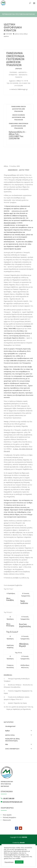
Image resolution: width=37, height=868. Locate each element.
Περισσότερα (9, 862)
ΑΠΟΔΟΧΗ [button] (19, 862)
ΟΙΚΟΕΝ (24, 837)
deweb (22, 843)
